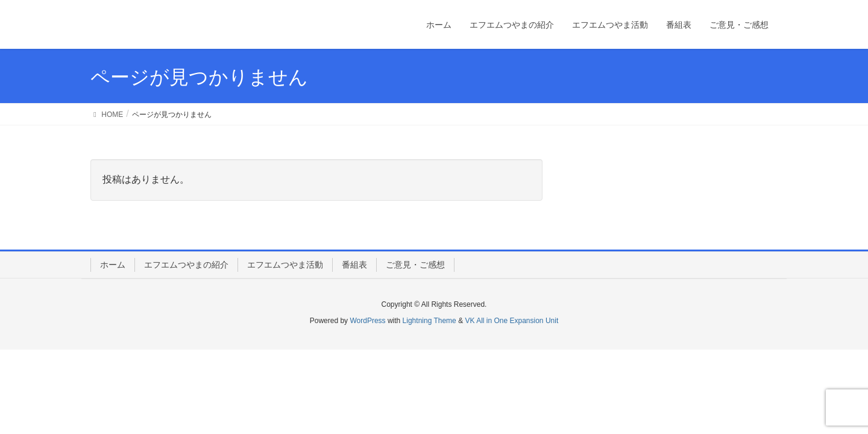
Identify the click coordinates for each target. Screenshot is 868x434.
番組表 (354, 265)
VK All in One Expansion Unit (511, 321)
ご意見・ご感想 (415, 265)
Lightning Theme (429, 321)
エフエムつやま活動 (285, 265)
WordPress (367, 321)
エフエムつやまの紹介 (186, 265)
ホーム (113, 265)
